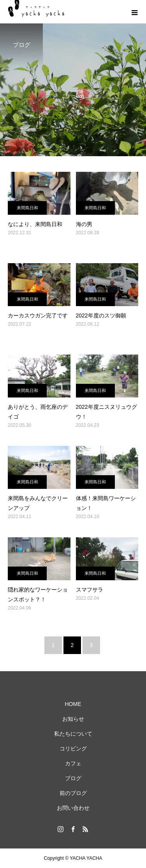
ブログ (73, 778)
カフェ (73, 763)
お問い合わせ (73, 808)
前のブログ (73, 793)
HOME (73, 704)
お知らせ (73, 719)
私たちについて (73, 734)
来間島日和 (27, 208)
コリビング (73, 749)
